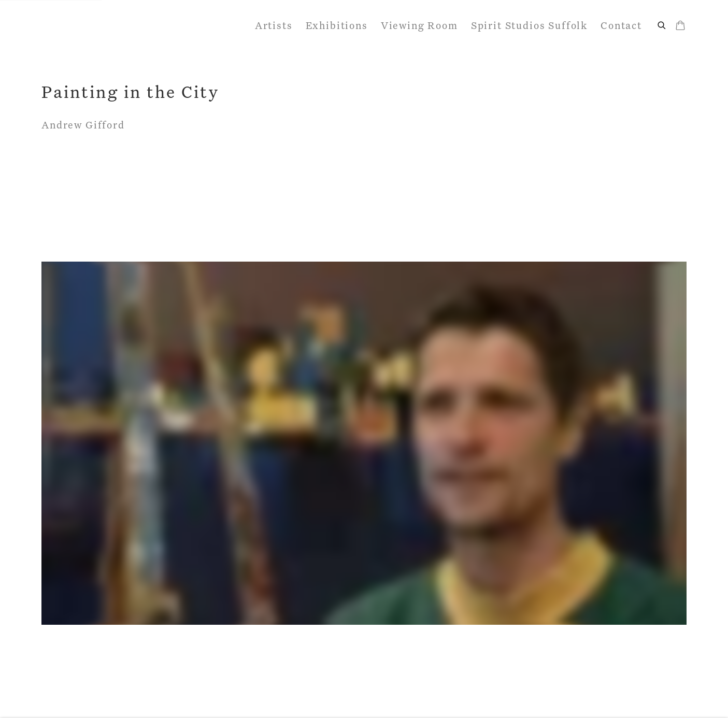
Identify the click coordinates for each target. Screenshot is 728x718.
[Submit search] (662, 24)
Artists (274, 26)
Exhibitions (337, 26)
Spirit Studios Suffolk (529, 26)
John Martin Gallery (114, 26)
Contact (621, 26)
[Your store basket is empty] (680, 26)
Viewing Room (419, 26)
